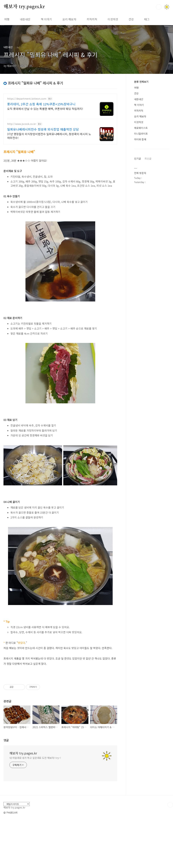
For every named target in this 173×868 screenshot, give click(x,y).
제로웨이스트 (141, 128)
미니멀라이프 (141, 134)
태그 (147, 19)
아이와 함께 (140, 139)
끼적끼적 (92, 19)
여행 (7, 19)
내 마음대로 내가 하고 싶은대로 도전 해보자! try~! (35, 758)
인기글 (138, 158)
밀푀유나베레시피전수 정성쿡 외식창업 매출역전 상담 (43, 129)
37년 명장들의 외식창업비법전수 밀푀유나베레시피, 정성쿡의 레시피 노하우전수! (49, 136)
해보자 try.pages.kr (24, 7)
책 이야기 (46, 19)
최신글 (148, 158)
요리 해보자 (69, 19)
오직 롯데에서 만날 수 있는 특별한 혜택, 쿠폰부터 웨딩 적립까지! (45, 109)
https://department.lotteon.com (27, 99)
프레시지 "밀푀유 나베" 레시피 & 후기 (50, 55)
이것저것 (113, 19)
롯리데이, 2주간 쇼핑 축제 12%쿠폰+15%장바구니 (41, 104)
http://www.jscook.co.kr (22, 124)
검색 (159, 7)
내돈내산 (25, 19)
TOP (170, 805)
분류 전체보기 (141, 82)
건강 (131, 19)
